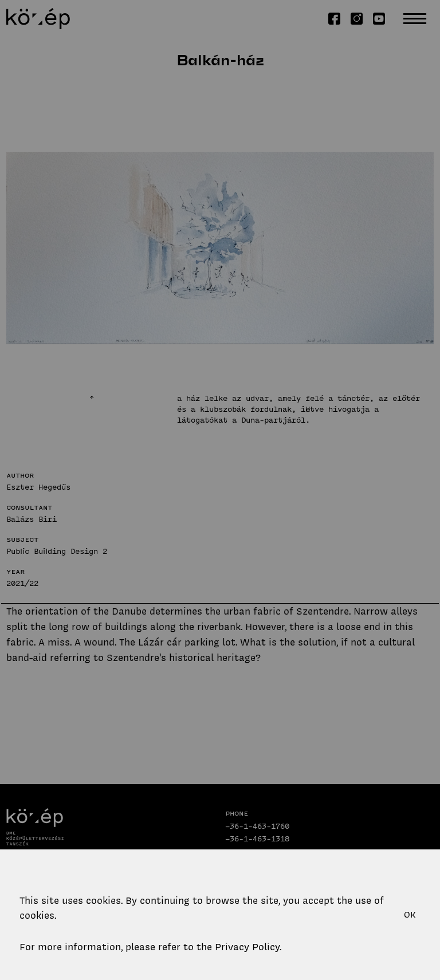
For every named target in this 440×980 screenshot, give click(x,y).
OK (410, 915)
